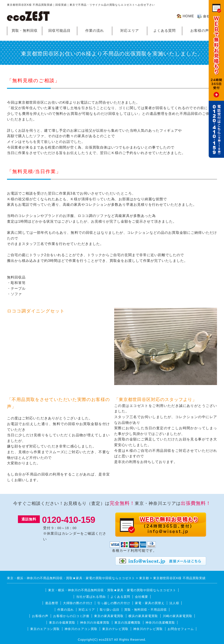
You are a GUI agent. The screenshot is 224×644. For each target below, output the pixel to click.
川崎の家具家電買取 (178, 616)
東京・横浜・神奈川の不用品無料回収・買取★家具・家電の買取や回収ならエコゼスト (112, 590)
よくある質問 (164, 31)
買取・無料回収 (25, 31)
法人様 (174, 603)
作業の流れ (95, 31)
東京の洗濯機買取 (128, 623)
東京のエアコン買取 (45, 629)
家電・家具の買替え (150, 603)
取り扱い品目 (110, 610)
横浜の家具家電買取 (143, 616)
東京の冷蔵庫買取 (62, 623)
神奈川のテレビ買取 (148, 629)
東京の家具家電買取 (109, 616)
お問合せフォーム (181, 629)
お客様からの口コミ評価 (71, 616)
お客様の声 (200, 31)
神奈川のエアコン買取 (81, 629)
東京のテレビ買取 (115, 629)
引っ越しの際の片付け (114, 603)
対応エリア (130, 31)
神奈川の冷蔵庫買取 (95, 623)
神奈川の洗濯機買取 (160, 623)
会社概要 (142, 597)
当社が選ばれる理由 (91, 597)
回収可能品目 (59, 31)
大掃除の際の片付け (78, 603)
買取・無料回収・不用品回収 (146, 610)
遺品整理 (52, 603)
